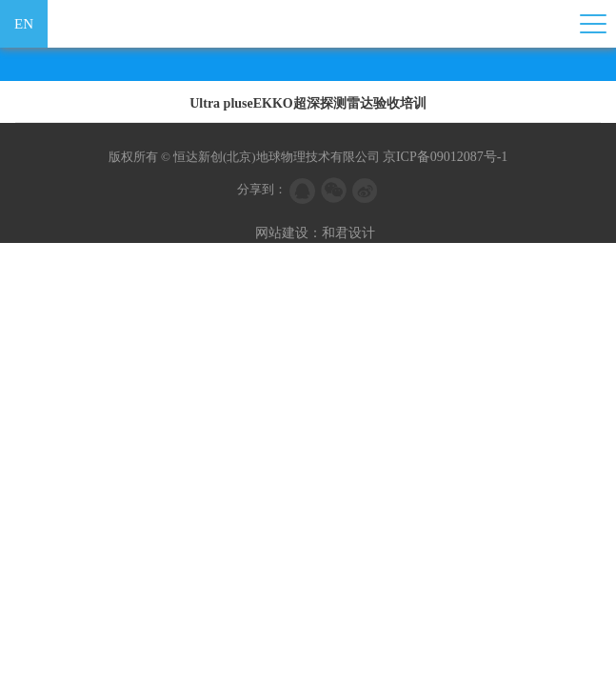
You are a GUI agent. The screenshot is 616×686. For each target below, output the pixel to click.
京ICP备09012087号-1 (445, 157)
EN (24, 24)
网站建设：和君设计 (315, 233)
